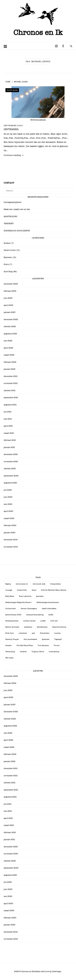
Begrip (8, 584)
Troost (57, 645)
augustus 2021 (10, 405)
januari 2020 (9, 533)
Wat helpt (9, 658)
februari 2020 (10, 525)
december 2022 (11, 319)
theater (8, 645)
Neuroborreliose (59, 627)
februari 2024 (10, 291)
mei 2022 (8, 341)
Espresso (8, 257)
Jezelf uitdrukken (49, 609)
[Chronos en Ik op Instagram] (56, 46)
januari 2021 (9, 447)
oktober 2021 (10, 390)
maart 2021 (9, 433)
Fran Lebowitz (25, 596)
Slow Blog (12, 90)
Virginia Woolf (38, 652)
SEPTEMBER (11, 129)
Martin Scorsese (12, 627)
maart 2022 (9, 355)
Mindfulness (42, 627)
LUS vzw (54, 621)
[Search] (69, 189)
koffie (51, 615)
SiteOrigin (57, 971)
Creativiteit (22, 590)
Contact (9, 183)
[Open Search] (71, 46)
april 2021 (8, 426)
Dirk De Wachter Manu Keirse (54, 590)
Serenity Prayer (12, 639)
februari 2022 (10, 362)
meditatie (28, 627)
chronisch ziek (39, 584)
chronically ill (22, 584)
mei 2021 (8, 419)
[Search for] (38, 191)
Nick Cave (9, 633)
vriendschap (54, 652)
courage (9, 590)
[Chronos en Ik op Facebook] (63, 46)
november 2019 (11, 547)
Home (8, 82)
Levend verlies (29, 621)
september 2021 (11, 397)
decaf (34, 590)
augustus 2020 (10, 483)
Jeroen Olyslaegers (29, 609)
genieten (40, 596)
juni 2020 (8, 497)
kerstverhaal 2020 (13, 615)
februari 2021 (10, 440)
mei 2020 (8, 504)
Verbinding (10, 652)
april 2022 (8, 348)
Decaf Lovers (10, 250)
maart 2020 (9, 518)
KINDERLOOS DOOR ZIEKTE (17, 231)
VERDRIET (9, 223)
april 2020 (8, 511)
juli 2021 (8, 412)
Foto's (6, 264)
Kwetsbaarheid (12, 621)
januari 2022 (9, 369)
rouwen (57, 633)
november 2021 (11, 383)
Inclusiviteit (11, 609)
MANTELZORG (10, 216)
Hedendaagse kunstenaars (48, 602)
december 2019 (11, 540)
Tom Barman (43, 645)
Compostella (55, 584)
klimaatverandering (35, 615)
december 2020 (11, 454)
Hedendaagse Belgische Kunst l (18, 602)
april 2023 (8, 305)
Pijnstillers (45, 633)
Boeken (7, 243)
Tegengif (58, 639)
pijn (33, 633)
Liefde (43, 621)
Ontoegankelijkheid (13, 202)
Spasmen (46, 639)
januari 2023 (9, 312)
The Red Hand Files (25, 645)
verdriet (23, 652)
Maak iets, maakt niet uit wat (17, 209)
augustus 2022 (10, 334)
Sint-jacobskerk (30, 639)
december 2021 (11, 376)
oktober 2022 (10, 326)
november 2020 (11, 462)
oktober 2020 (10, 469)
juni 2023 (8, 298)
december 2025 (11, 284)
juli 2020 (8, 490)
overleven (23, 633)
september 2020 (13, 126)
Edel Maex (10, 596)
